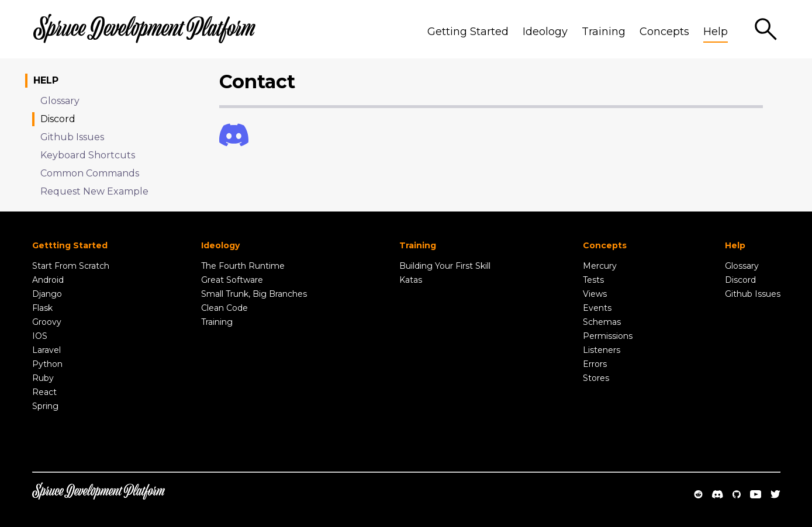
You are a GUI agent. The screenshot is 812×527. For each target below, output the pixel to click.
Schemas (602, 322)
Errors (595, 364)
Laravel (46, 350)
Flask (42, 308)
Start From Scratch (71, 266)
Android (48, 280)
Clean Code (224, 308)
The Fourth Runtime (243, 266)
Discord (740, 280)
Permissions (608, 336)
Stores (596, 378)
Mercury (600, 266)
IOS (40, 336)
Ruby (43, 378)
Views (595, 294)
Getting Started (468, 32)
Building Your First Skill (445, 266)
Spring (45, 406)
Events (597, 308)
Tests (593, 280)
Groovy (47, 322)
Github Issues (753, 294)
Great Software (232, 280)
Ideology (545, 32)
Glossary (742, 266)
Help (716, 32)
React (44, 392)
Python (47, 364)
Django (47, 294)
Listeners (602, 350)
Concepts (664, 32)
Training (604, 32)
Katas (411, 280)
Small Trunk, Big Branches (254, 294)
